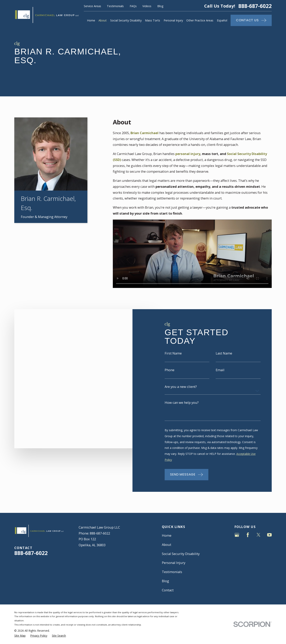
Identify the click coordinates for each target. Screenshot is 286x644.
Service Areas (92, 6)
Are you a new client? (181, 391)
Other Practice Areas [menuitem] (200, 20)
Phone (170, 375)
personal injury (188, 154)
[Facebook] (248, 535)
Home (167, 535)
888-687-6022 (255, 6)
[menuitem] (20, 636)
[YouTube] (269, 535)
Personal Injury (174, 563)
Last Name (224, 358)
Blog (160, 6)
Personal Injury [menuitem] (173, 20)
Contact (168, 590)
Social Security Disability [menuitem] (126, 20)
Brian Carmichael (144, 133)
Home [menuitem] (91, 20)
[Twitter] (258, 535)
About (167, 545)
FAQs (133, 6)
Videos (147, 6)
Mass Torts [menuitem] (153, 20)
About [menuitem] (103, 20)
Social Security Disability (181, 554)
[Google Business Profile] (237, 535)
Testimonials (115, 6)
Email (220, 375)
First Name (173, 358)
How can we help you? (182, 407)
